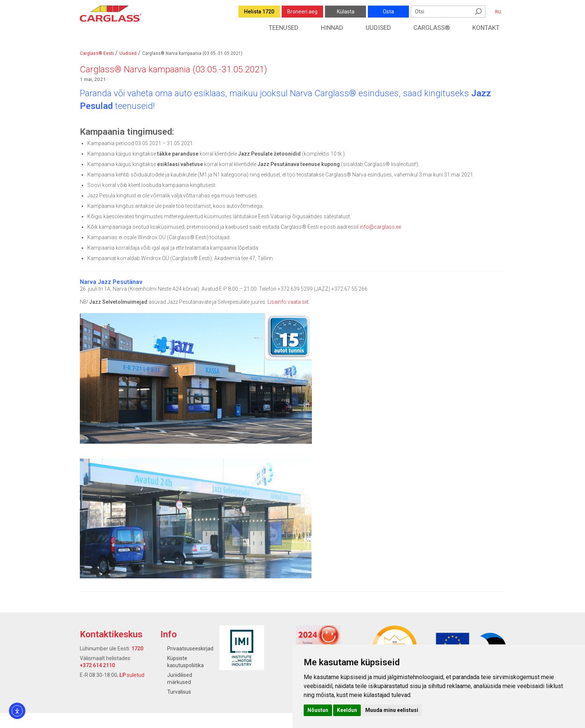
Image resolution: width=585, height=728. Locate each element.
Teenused (284, 28)
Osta (388, 12)
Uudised (378, 28)
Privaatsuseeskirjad (190, 649)
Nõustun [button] (318, 710)
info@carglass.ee (380, 227)
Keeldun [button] (347, 710)
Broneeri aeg (302, 12)
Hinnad (332, 28)
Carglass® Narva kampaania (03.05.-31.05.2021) (173, 69)
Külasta (346, 12)
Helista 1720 (259, 12)
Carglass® (432, 28)
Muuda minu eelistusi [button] (392, 710)
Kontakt (486, 28)
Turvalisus (179, 692)
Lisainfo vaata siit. (289, 302)
